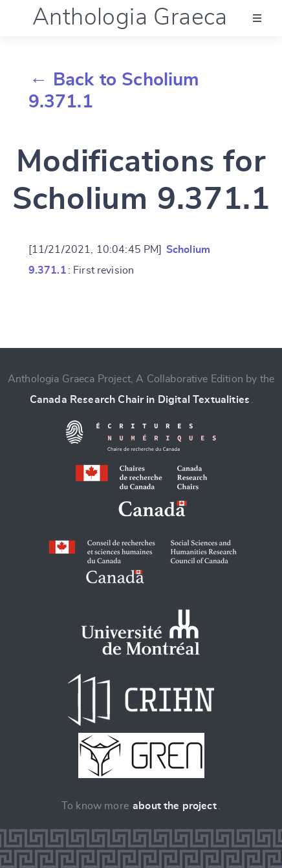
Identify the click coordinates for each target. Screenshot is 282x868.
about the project (175, 806)
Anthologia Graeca (130, 17)
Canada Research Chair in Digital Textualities (140, 400)
